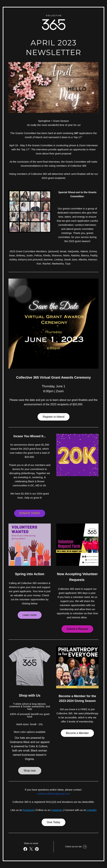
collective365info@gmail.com (53, 794)
